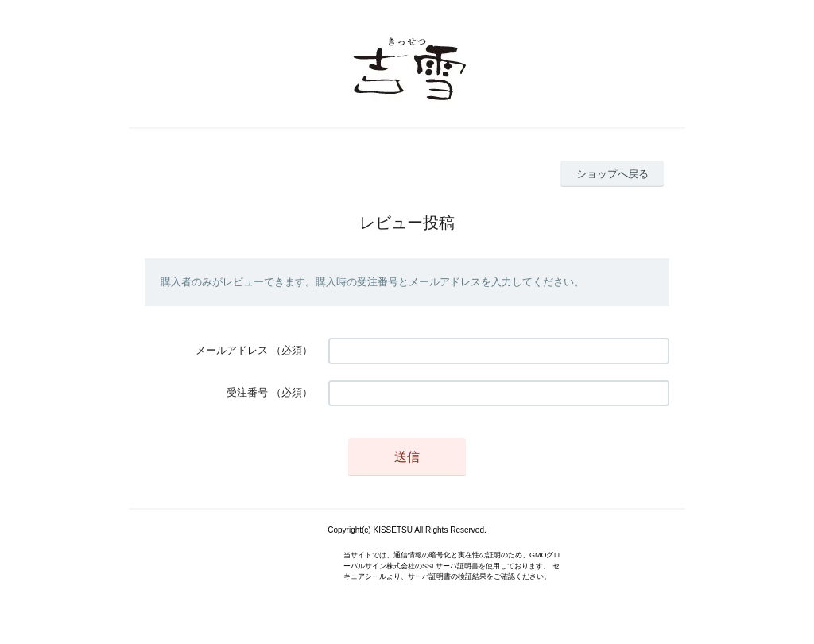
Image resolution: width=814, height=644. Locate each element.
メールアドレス (232, 350)
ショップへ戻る (612, 174)
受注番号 (247, 392)
